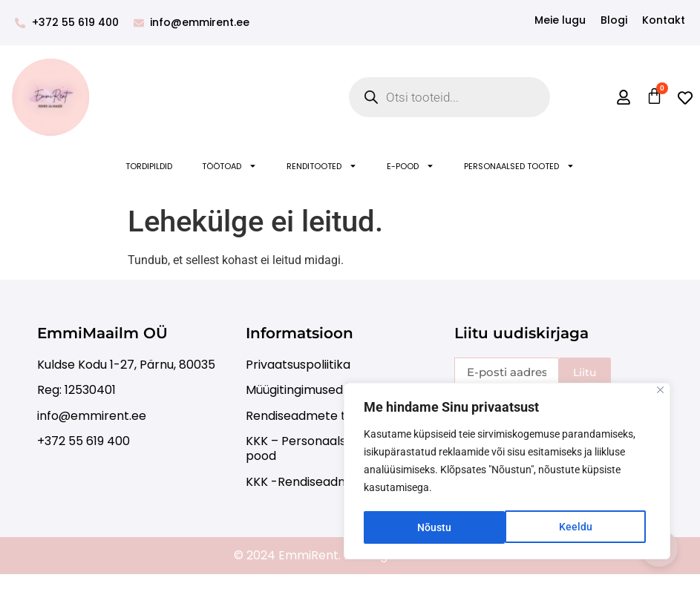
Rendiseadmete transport (322, 416)
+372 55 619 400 (84, 441)
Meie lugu (560, 20)
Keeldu (434, 527)
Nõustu (580, 527)
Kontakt (664, 20)
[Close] (660, 393)
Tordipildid (149, 166)
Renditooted (322, 166)
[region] (507, 473)
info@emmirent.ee (92, 416)
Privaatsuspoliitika (298, 365)
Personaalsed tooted (519, 166)
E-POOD (410, 166)
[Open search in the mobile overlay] (449, 97)
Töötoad (229, 166)
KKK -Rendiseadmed (305, 482)
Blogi (614, 20)
